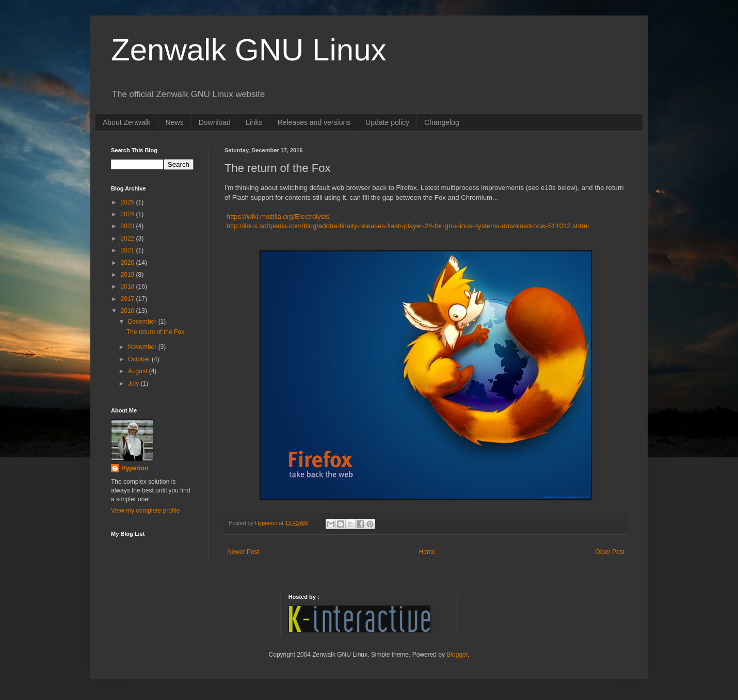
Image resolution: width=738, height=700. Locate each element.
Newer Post (243, 552)
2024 (129, 214)
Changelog (442, 122)
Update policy (387, 122)
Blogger (457, 655)
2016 (129, 311)
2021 (129, 250)
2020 (129, 263)
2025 (129, 202)
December (143, 322)
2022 (129, 238)
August (139, 371)
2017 (129, 299)
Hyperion (135, 468)
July (134, 384)
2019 (129, 275)
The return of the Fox (155, 332)
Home (427, 552)
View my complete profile (145, 511)
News (175, 122)
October (140, 359)
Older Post (610, 552)
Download (215, 122)
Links (254, 122)
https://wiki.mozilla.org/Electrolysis (277, 217)
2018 (129, 287)
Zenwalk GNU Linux (249, 50)
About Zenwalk (127, 122)
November (143, 347)
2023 (129, 226)
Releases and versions (314, 122)
